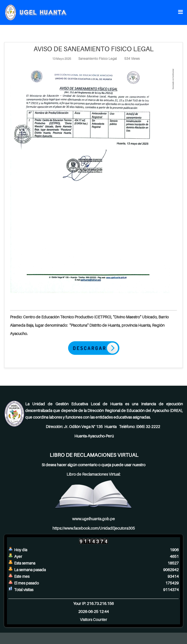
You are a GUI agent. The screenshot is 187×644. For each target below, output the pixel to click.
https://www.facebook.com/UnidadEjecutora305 (94, 528)
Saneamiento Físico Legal (98, 59)
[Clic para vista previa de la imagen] (93, 182)
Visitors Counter (93, 619)
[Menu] (180, 12)
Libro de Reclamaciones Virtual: (93, 474)
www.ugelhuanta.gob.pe (93, 519)
